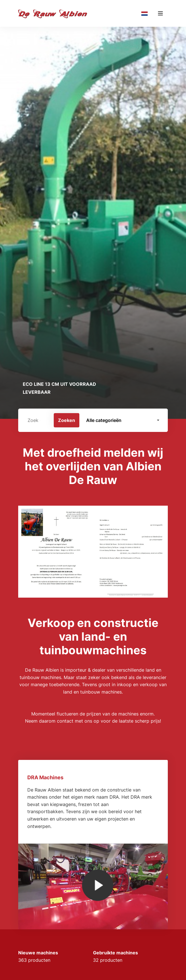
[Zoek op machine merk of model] (36, 420)
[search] (93, 420)
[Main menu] (160, 13)
